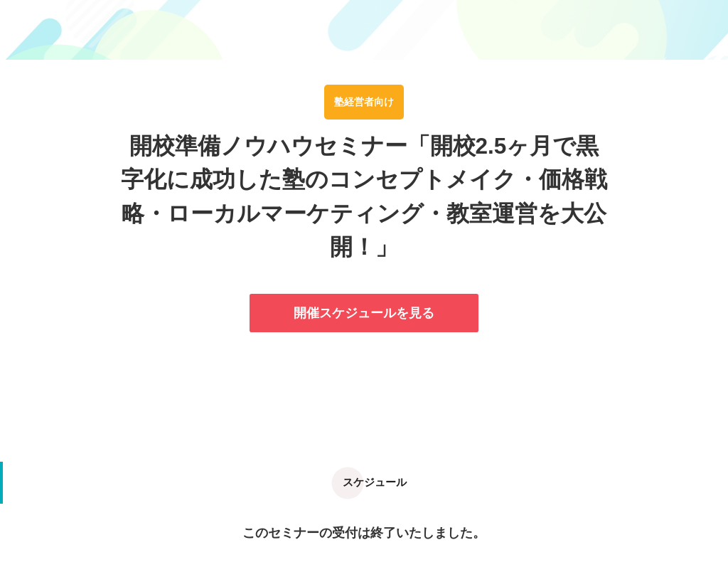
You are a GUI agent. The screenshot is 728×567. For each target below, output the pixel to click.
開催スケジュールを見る (364, 313)
